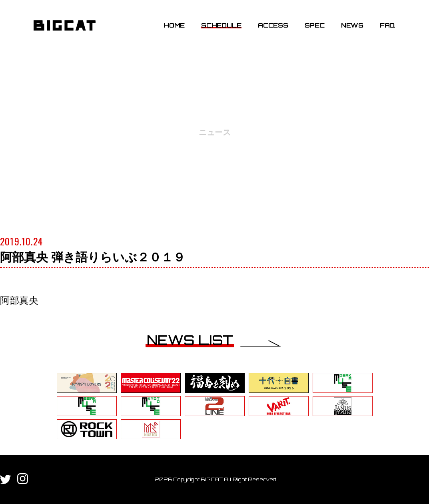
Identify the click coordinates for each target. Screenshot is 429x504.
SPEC (315, 25)
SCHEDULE (221, 25)
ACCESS (273, 25)
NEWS (352, 25)
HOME (174, 25)
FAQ (388, 25)
